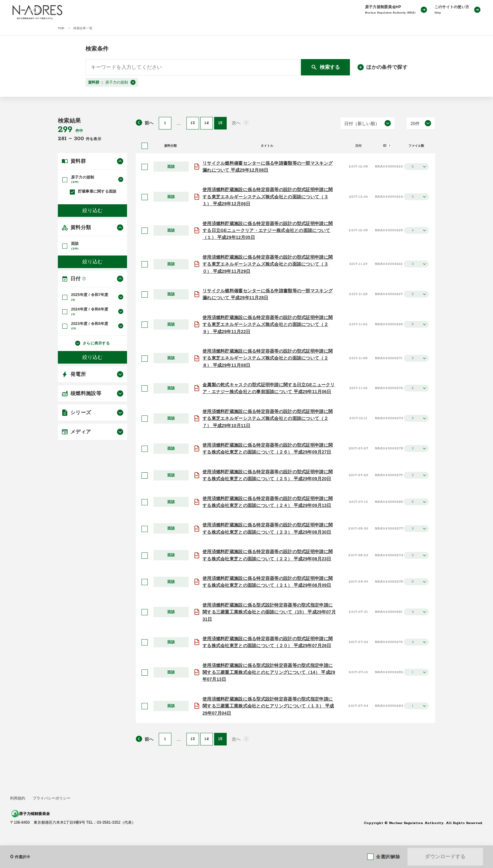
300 (80, 139)
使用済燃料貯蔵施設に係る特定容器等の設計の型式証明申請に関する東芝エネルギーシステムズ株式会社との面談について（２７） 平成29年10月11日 (268, 418)
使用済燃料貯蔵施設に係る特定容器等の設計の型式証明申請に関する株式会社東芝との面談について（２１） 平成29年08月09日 (268, 582)
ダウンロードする (445, 857)
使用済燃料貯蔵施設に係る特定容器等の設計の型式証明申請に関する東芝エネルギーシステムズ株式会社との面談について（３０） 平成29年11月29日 (268, 264)
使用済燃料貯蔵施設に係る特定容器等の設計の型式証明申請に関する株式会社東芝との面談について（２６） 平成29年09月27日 (268, 448)
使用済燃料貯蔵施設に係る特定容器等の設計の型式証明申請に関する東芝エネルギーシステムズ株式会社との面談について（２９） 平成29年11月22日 (268, 324)
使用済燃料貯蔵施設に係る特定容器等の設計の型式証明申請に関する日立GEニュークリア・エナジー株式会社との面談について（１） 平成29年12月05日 (268, 231)
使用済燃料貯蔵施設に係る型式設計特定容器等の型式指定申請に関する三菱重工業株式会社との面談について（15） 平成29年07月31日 (269, 612)
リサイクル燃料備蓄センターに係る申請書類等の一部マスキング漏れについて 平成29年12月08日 (268, 167)
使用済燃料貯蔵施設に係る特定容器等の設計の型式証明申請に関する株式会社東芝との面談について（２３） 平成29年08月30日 (268, 528)
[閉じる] (133, 82)
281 (63, 139)
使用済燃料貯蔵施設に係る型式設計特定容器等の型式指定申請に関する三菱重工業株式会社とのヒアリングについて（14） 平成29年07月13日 (269, 672)
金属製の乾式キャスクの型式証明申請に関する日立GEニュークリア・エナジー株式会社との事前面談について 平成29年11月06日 (269, 388)
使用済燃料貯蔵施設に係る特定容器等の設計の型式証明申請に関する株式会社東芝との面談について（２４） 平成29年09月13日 (268, 502)
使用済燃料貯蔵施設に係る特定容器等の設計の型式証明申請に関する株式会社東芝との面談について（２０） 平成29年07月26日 (268, 642)
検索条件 (97, 49)
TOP (61, 28)
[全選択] (145, 146)
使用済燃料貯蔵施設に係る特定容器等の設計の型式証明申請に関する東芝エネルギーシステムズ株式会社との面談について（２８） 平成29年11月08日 (268, 358)
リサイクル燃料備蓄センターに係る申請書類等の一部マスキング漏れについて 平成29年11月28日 (268, 294)
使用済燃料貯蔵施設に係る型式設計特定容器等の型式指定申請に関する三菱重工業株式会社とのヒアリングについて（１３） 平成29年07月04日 (268, 706)
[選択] (145, 167)
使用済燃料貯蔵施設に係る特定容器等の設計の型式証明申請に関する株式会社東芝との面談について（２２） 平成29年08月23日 (268, 555)
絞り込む (92, 208)
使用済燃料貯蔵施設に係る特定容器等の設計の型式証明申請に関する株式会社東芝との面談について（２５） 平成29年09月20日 (268, 475)
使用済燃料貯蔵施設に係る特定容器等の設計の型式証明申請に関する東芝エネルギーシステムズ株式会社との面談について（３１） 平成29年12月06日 (268, 197)
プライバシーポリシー (52, 798)
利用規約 (18, 798)
